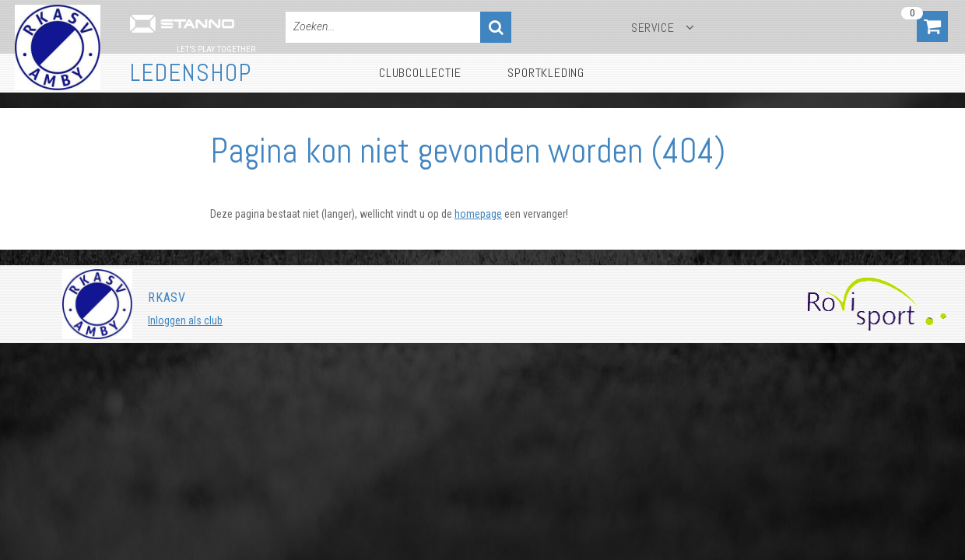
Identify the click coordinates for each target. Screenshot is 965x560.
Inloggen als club (185, 320)
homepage (478, 214)
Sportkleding (546, 73)
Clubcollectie (420, 73)
